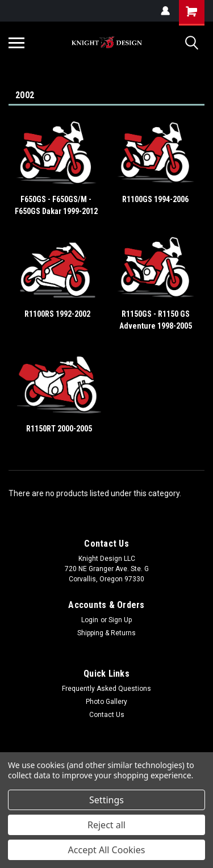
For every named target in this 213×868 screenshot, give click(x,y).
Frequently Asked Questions (106, 689)
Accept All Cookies (107, 850)
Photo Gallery (106, 702)
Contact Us (107, 715)
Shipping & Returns (106, 633)
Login (90, 620)
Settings (106, 800)
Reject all (106, 825)
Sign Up (120, 620)
